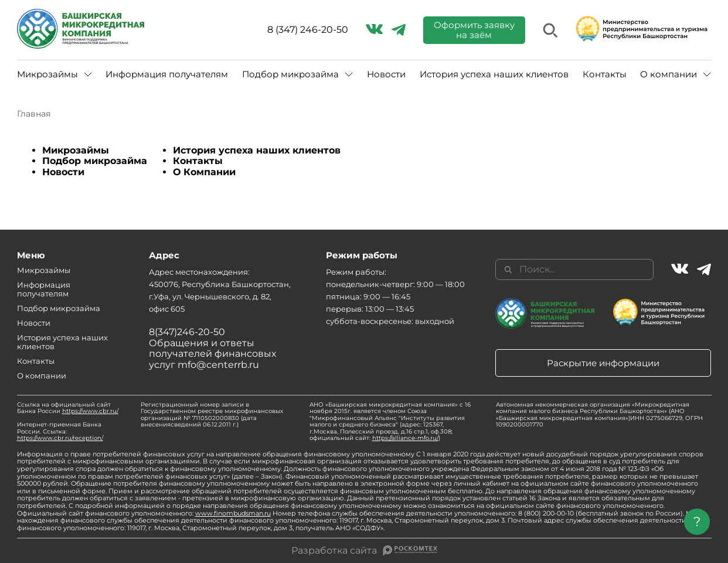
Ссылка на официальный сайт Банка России (68, 408)
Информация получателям (167, 74)
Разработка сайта (334, 551)
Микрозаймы (47, 74)
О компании (669, 74)
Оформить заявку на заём (474, 30)
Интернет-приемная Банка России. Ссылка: (60, 431)
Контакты (605, 74)
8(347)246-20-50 (187, 332)
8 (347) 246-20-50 (308, 30)
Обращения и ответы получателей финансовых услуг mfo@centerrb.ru (212, 354)
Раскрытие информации (603, 363)
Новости (386, 74)
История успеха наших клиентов (494, 74)
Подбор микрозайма (290, 74)
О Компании (204, 172)
